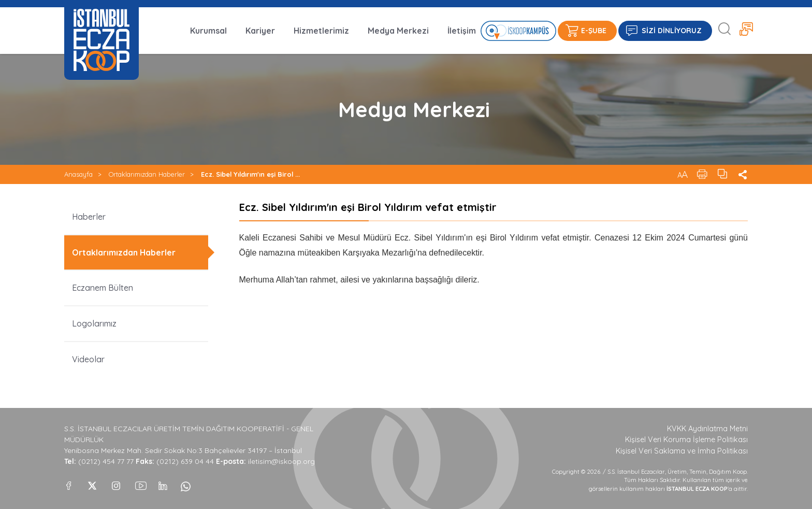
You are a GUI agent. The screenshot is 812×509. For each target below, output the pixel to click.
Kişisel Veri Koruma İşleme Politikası (686, 440)
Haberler (89, 217)
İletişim (462, 31)
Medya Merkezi (398, 31)
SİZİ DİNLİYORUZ (672, 31)
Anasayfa (78, 174)
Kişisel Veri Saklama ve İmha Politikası (682, 451)
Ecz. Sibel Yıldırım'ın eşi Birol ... (250, 174)
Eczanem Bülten (103, 288)
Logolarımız (94, 323)
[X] (92, 483)
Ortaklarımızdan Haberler (147, 174)
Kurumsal (208, 31)
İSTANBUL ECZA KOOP (102, 40)
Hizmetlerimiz (321, 31)
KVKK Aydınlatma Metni (707, 429)
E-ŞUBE (594, 31)
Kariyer (260, 31)
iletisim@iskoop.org (281, 461)
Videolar (88, 359)
